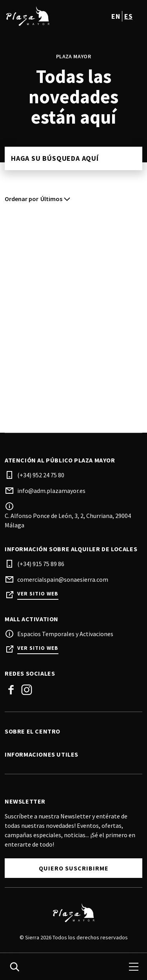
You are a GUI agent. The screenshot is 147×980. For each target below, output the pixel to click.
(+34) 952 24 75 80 (41, 475)
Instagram (27, 690)
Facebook (11, 690)
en (116, 16)
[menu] (134, 967)
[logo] (40, 16)
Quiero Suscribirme (74, 868)
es (128, 16)
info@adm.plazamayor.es (51, 491)
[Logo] (73, 913)
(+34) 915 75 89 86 (41, 564)
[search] (15, 967)
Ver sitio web (38, 594)
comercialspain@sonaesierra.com (63, 579)
